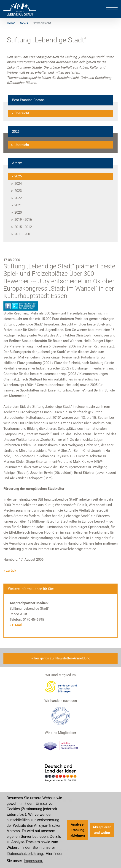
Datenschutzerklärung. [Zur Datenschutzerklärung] (26, 854)
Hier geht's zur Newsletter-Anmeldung (61, 658)
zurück (11, 570)
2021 (18, 205)
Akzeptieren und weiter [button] (102, 830)
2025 (18, 176)
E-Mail (17, 625)
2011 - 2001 (23, 234)
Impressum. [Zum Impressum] (33, 861)
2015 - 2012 (23, 227)
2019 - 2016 (23, 220)
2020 (18, 212)
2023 (18, 191)
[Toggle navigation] (112, 9)
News (24, 23)
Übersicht (22, 113)
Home (11, 23)
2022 (18, 198)
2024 (18, 184)
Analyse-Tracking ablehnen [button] (78, 830)
